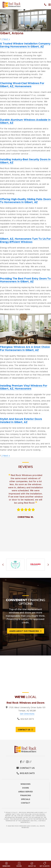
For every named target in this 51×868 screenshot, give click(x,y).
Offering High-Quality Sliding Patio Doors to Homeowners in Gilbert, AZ (25, 201)
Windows (25, 784)
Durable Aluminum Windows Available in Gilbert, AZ (25, 121)
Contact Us (24, 730)
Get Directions (27, 714)
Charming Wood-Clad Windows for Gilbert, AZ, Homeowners (22, 85)
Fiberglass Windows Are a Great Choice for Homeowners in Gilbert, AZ (25, 348)
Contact (25, 803)
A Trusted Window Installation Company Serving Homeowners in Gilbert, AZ (25, 45)
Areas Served (26, 792)
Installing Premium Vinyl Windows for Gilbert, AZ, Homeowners (24, 387)
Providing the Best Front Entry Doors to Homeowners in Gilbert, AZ (25, 280)
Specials (26, 799)
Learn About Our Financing (24, 631)
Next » (7, 39)
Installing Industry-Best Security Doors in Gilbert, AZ (25, 161)
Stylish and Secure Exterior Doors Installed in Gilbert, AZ (21, 421)
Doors (26, 788)
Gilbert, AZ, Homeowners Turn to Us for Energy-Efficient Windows (25, 240)
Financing (26, 795)
